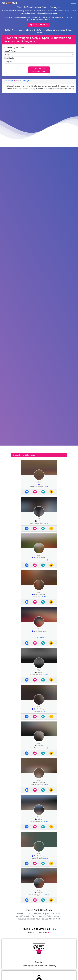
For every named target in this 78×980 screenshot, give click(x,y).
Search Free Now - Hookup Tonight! (39, 70)
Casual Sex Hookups (26, 919)
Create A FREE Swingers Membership (17, 17)
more (46, 486)
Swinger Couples (39, 916)
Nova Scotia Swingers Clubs (39, 30)
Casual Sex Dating (24, 916)
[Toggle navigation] (74, 3)
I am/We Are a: (10, 51)
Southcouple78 (9, 81)
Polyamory (47, 914)
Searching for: (9, 58)
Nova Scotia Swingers (15, 30)
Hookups (56, 914)
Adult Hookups (42, 919)
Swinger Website (54, 916)
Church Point (55, 919)
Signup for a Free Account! (39, 25)
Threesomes (37, 914)
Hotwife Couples (24, 914)
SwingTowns (28, 81)
